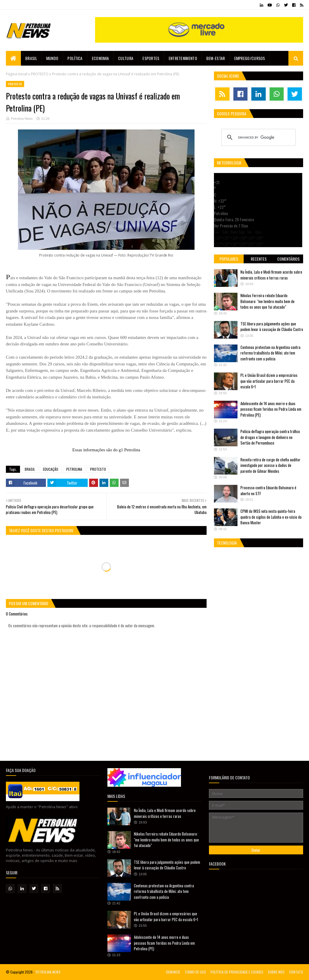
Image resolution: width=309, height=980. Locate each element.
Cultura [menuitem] (126, 58)
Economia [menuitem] (100, 58)
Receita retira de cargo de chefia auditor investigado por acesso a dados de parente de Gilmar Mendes (270, 465)
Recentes (259, 259)
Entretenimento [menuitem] (183, 58)
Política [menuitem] (75, 58)
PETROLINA (74, 469)
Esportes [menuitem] (151, 58)
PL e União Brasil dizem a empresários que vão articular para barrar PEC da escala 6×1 (269, 381)
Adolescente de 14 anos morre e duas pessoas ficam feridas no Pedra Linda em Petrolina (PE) (271, 409)
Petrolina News (22, 119)
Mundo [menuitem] (52, 58)
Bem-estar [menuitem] (216, 58)
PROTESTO (40, 74)
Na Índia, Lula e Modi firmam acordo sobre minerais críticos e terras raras (271, 275)
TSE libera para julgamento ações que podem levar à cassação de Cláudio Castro (272, 327)
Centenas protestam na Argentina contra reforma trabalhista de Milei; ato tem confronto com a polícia (270, 353)
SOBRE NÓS (276, 972)
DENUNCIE (173, 972)
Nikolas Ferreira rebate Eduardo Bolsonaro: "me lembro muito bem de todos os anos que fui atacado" (268, 301)
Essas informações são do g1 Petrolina (106, 450)
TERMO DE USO (195, 972)
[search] (258, 137)
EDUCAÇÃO (51, 469)
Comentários (288, 259)
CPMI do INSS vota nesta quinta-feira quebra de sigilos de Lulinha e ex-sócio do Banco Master (271, 517)
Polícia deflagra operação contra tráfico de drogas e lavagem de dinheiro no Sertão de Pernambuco (270, 437)
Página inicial (17, 74)
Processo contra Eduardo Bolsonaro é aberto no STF (268, 490)
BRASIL (30, 469)
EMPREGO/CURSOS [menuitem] (250, 58)
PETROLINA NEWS (48, 972)
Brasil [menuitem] (31, 58)
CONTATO (296, 972)
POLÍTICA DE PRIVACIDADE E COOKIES (237, 972)
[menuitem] (13, 58)
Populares (229, 259)
